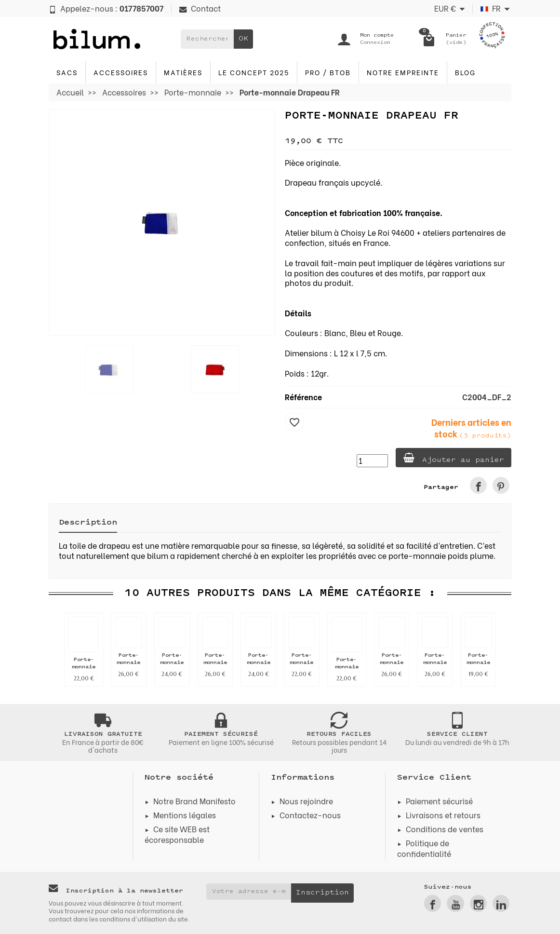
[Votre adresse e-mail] (249, 892)
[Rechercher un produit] (207, 39)
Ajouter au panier (453, 458)
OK (243, 39)
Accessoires (121, 72)
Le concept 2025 (254, 72)
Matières (183, 72)
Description (88, 523)
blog (465, 72)
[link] (478, 485)
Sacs (67, 72)
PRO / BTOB (328, 72)
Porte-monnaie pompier (301, 663)
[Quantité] (372, 461)
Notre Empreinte (403, 72)
